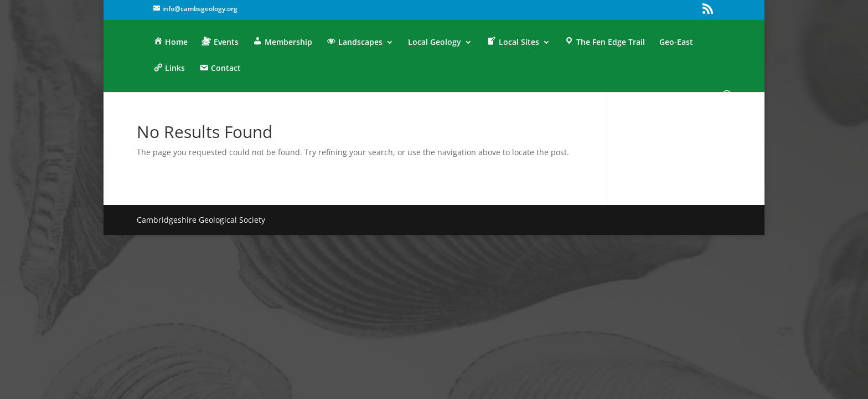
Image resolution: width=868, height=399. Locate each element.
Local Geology (435, 43)
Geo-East (676, 43)
